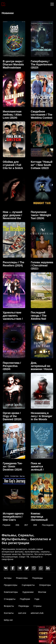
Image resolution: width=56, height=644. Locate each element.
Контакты (9, 613)
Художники (28, 592)
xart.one (22, 613)
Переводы (38, 578)
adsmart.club (37, 613)
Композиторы (11, 592)
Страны (37, 606)
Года (37, 599)
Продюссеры (11, 585)
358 (35, 525)
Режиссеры (22, 578)
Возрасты (9, 606)
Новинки (8, 13)
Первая (6, 525)
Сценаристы (28, 585)
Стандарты (10, 599)
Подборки (25, 599)
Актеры (8, 578)
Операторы (45, 585)
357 (26, 525)
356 (17, 525)
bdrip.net (8, 620)
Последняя (48, 525)
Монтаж (42, 592)
